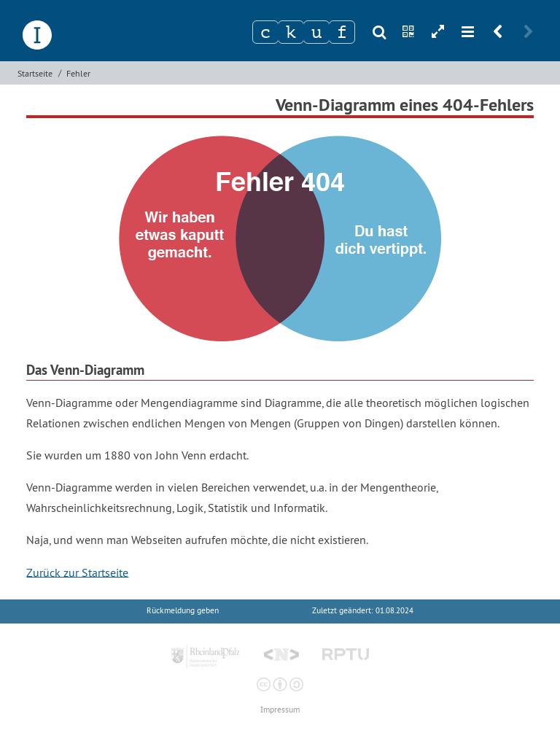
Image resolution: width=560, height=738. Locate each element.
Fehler (78, 73)
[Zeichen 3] (316, 32)
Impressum (280, 710)
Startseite (35, 73)
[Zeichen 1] (265, 32)
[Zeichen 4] (342, 32)
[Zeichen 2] (291, 32)
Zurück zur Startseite (77, 572)
